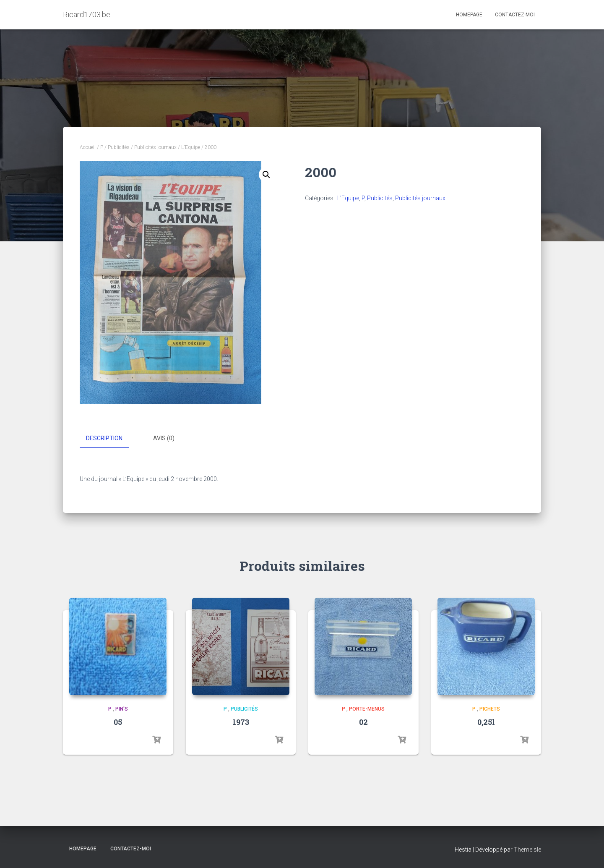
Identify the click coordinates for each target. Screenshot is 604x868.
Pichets (490, 709)
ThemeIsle (527, 849)
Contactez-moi (515, 15)
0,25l (486, 722)
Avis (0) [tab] (164, 438)
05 (118, 722)
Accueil (88, 147)
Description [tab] (104, 438)
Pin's (122, 709)
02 (363, 722)
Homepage (469, 15)
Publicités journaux (155, 147)
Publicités (119, 147)
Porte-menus (367, 709)
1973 (241, 722)
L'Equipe (191, 147)
